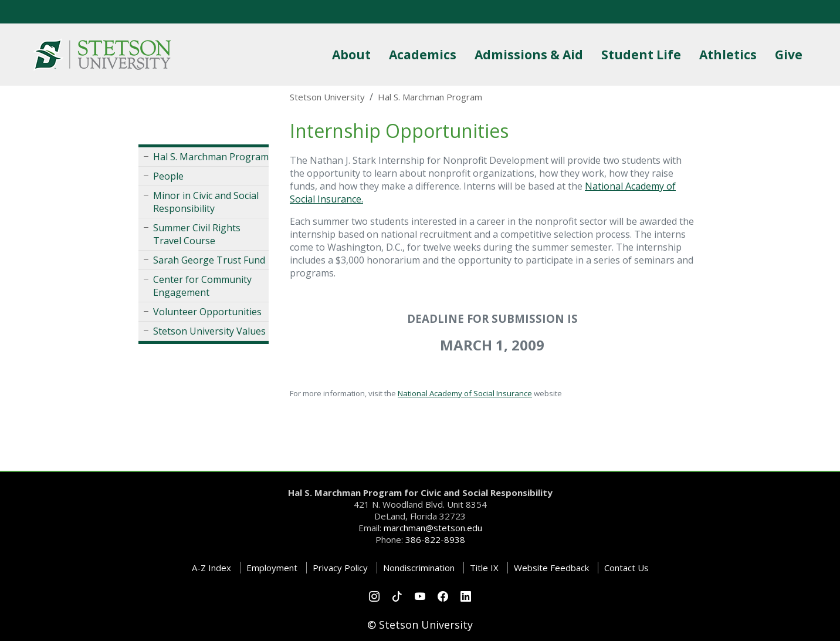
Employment (272, 568)
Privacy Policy (340, 568)
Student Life (643, 54)
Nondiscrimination (419, 568)
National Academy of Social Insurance (465, 393)
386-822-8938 (435, 539)
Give (791, 54)
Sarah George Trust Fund (209, 260)
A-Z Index (211, 568)
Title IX (484, 568)
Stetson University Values (209, 331)
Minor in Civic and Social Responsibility (206, 202)
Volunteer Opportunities (207, 312)
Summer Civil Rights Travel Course (197, 234)
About (354, 54)
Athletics (730, 54)
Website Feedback (551, 568)
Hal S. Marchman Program (211, 157)
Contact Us (626, 568)
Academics (425, 54)
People (168, 176)
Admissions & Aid (531, 54)
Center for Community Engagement (202, 286)
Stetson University (327, 97)
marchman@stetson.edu (433, 528)
